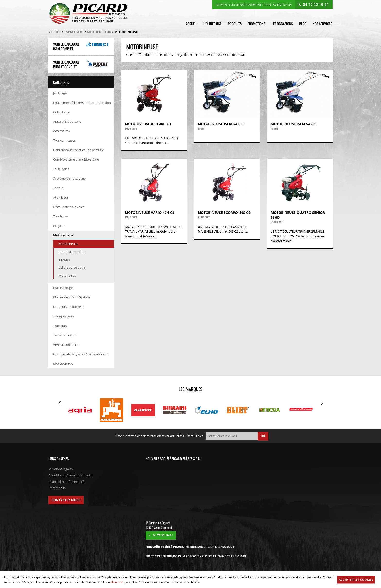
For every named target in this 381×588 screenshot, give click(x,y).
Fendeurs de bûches (68, 307)
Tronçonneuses (64, 141)
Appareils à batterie (67, 122)
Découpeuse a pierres (69, 207)
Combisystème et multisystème (76, 160)
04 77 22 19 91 (316, 4)
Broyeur (59, 226)
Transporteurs (64, 317)
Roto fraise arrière (71, 252)
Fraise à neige (63, 288)
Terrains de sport (65, 336)
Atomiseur (61, 198)
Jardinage (60, 93)
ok (263, 436)
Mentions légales (61, 469)
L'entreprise (214, 24)
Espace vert (74, 32)
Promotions (258, 24)
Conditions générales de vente (70, 476)
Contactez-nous (66, 500)
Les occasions (283, 24)
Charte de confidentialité (66, 482)
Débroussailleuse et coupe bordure (78, 150)
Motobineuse (68, 244)
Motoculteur (99, 32)
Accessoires (61, 131)
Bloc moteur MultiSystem (72, 298)
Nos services (323, 24)
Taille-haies (61, 169)
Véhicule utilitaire (66, 345)
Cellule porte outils (72, 268)
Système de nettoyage (69, 179)
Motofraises (67, 276)
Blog (303, 24)
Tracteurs (60, 326)
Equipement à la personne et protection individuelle (82, 108)
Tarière (58, 188)
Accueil (193, 24)
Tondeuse (60, 216)
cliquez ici (117, 582)
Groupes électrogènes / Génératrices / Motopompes (80, 359)
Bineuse (64, 260)
